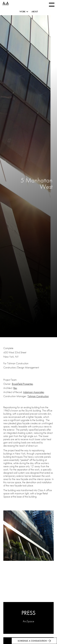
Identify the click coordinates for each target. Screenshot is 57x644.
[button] (25, 12)
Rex (15, 388)
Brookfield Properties (22, 384)
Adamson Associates (34, 392)
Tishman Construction (38, 396)
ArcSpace (28, 621)
